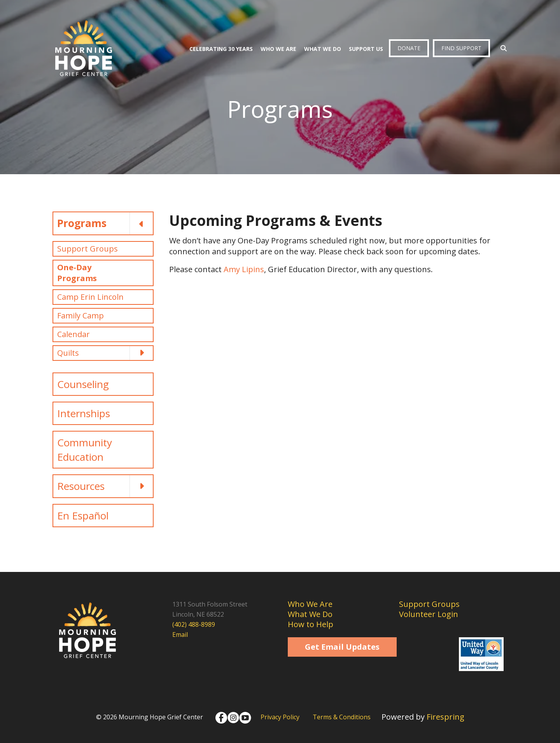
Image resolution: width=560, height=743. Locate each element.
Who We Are (278, 49)
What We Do (323, 49)
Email (180, 635)
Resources (105, 486)
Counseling (83, 384)
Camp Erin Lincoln (90, 297)
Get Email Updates (342, 647)
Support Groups (87, 249)
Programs (105, 223)
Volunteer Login (429, 614)
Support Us (366, 49)
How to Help (311, 624)
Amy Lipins (244, 269)
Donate (409, 48)
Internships (84, 413)
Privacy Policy (280, 717)
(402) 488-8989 (194, 624)
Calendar (73, 334)
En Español (83, 516)
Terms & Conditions (342, 717)
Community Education (85, 449)
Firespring (445, 717)
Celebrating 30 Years (221, 49)
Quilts (105, 353)
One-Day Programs (77, 273)
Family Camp (80, 316)
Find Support (461, 48)
